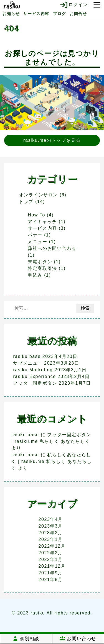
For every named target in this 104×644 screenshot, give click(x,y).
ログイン (74, 5)
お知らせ (11, 14)
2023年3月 (50, 526)
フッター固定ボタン (35, 383)
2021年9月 (50, 573)
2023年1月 (50, 539)
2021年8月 (50, 580)
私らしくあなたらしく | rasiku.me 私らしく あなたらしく (52, 461)
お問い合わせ (78, 639)
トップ (26, 202)
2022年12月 (52, 546)
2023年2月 (50, 533)
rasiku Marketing (33, 370)
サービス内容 (36, 14)
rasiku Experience (34, 376)
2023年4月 (50, 519)
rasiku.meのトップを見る (52, 140)
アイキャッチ (42, 222)
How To (36, 215)
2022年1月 (50, 559)
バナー (35, 235)
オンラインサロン (38, 195)
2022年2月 (50, 553)
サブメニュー (28, 363)
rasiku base (27, 356)
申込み (35, 275)
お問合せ (78, 14)
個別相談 (26, 639)
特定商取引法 (42, 268)
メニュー (37, 242)
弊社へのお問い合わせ (52, 248)
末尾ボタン (40, 262)
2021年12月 (52, 566)
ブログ (59, 14)
